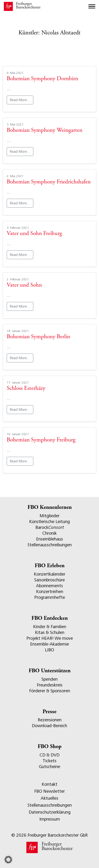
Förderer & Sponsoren (50, 691)
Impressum (50, 819)
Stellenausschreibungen (50, 545)
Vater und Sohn (24, 285)
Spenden (49, 679)
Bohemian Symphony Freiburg (41, 440)
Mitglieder (49, 516)
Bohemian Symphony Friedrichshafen (49, 182)
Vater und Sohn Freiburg (34, 234)
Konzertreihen (50, 591)
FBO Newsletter (49, 791)
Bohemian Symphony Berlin (38, 337)
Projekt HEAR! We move (50, 638)
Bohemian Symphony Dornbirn (42, 79)
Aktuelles (49, 798)
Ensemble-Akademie (49, 644)
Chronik (49, 533)
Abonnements (49, 586)
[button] (8, 860)
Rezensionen (50, 720)
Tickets (49, 761)
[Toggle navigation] (92, 7)
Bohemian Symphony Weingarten (45, 131)
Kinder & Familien (50, 627)
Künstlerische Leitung (49, 522)
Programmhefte (50, 597)
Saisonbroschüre (49, 580)
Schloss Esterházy (26, 389)
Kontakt (49, 784)
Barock (50, 527)
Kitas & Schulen (50, 632)
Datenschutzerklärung (50, 812)
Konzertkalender (49, 574)
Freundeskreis (50, 685)
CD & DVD (49, 755)
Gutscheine (49, 767)
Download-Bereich (49, 726)
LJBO (49, 650)
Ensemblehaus (49, 539)
